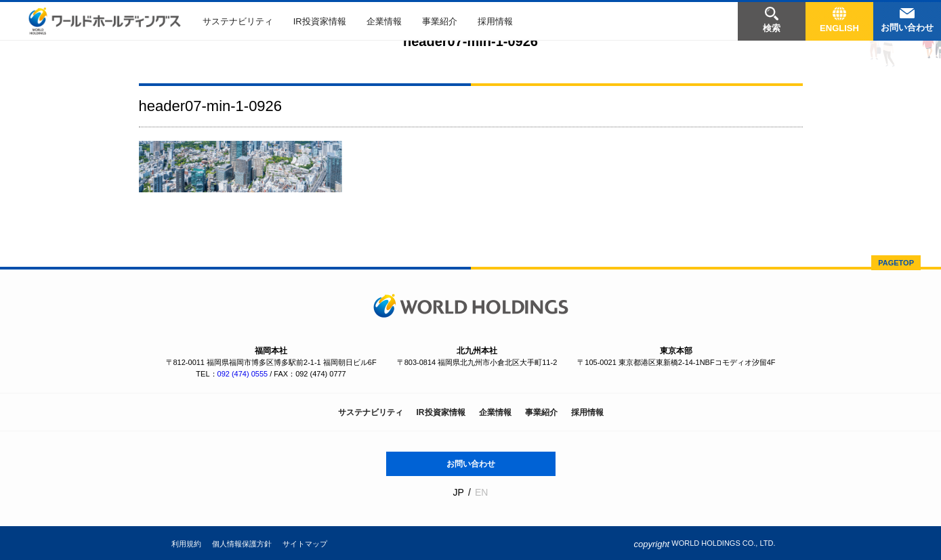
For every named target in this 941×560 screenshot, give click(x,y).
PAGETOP (896, 263)
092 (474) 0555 (243, 374)
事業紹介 (440, 21)
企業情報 (384, 21)
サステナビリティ (238, 21)
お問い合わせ (471, 464)
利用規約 (186, 544)
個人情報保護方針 (242, 544)
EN (481, 492)
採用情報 (495, 21)
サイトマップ (305, 544)
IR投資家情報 (320, 21)
